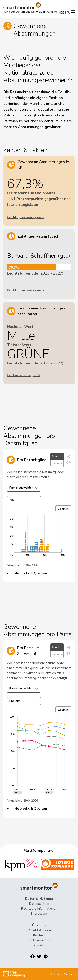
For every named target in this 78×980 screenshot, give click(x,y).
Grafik (56, 456)
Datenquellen (39, 904)
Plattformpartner (39, 940)
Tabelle (57, 463)
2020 (24, 500)
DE (62, 13)
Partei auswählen (24, 488)
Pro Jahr (24, 701)
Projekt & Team (39, 930)
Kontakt (39, 935)
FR (68, 13)
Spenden (39, 945)
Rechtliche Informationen (39, 909)
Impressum (39, 914)
